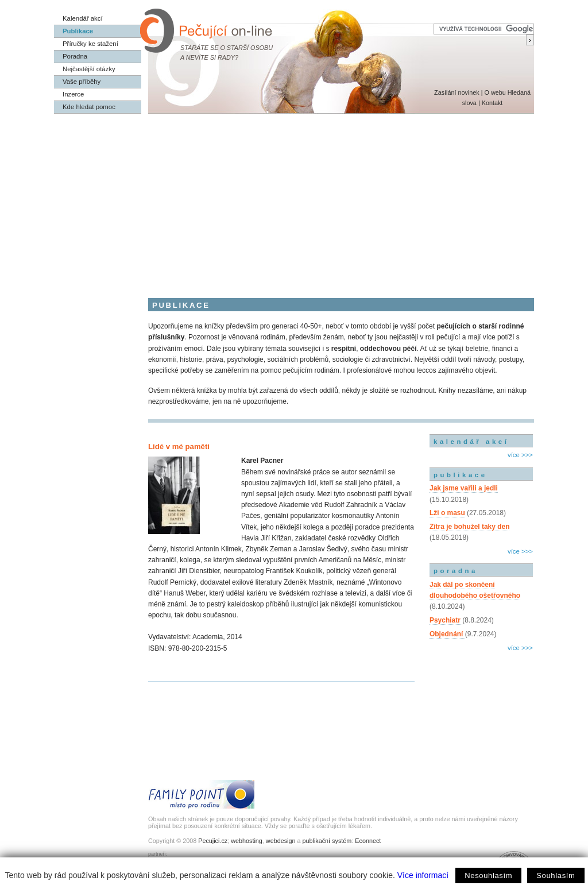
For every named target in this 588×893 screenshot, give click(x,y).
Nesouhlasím (488, 875)
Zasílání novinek (457, 92)
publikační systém (327, 841)
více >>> (520, 455)
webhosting (247, 841)
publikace (461, 475)
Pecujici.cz (213, 841)
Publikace (78, 31)
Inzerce (73, 94)
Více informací (423, 875)
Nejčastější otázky (89, 69)
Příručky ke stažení (90, 44)
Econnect (368, 841)
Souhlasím (556, 875)
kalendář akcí (471, 442)
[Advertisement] (294, 200)
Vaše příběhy (82, 82)
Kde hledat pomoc (89, 107)
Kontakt (492, 103)
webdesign (281, 841)
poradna (456, 571)
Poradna (75, 56)
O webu (495, 92)
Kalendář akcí (83, 18)
